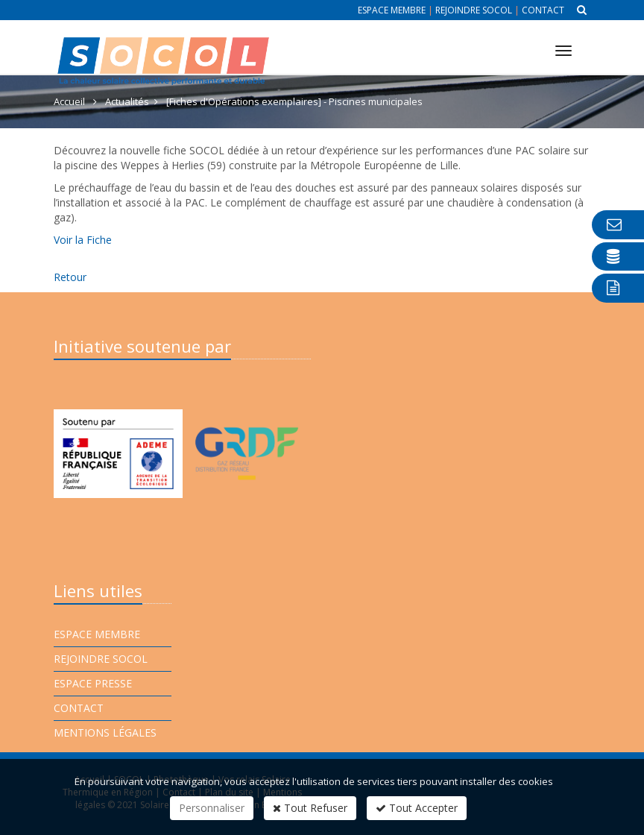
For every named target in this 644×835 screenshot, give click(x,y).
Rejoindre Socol (474, 10)
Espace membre (392, 10)
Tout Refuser (310, 808)
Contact (543, 10)
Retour (70, 277)
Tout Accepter (417, 808)
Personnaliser (212, 808)
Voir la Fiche (83, 240)
